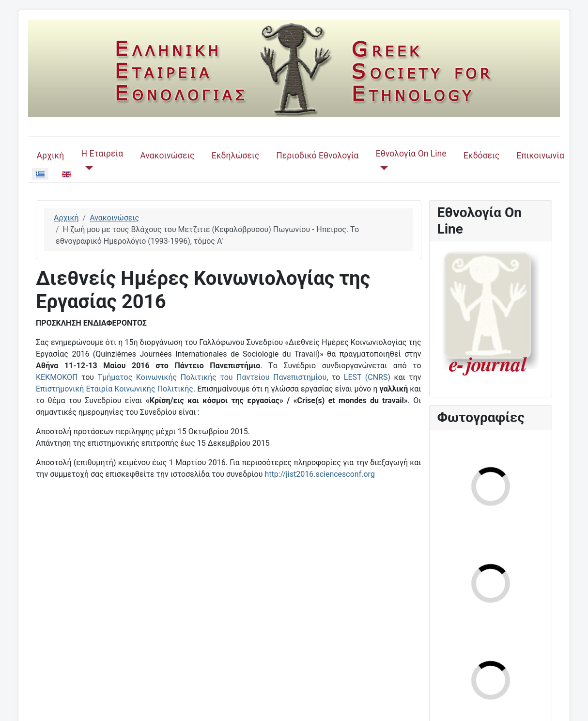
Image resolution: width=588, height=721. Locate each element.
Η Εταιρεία (102, 154)
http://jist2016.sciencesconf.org (319, 474)
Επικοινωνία (540, 156)
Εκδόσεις (481, 156)
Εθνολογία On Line (411, 154)
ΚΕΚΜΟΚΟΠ (57, 377)
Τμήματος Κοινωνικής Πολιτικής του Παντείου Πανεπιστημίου (212, 377)
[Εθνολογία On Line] (382, 168)
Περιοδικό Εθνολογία (317, 156)
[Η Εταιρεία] (87, 168)
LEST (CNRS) (367, 377)
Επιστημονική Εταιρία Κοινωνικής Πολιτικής (115, 389)
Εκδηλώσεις (235, 156)
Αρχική (51, 156)
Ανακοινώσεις (167, 156)
